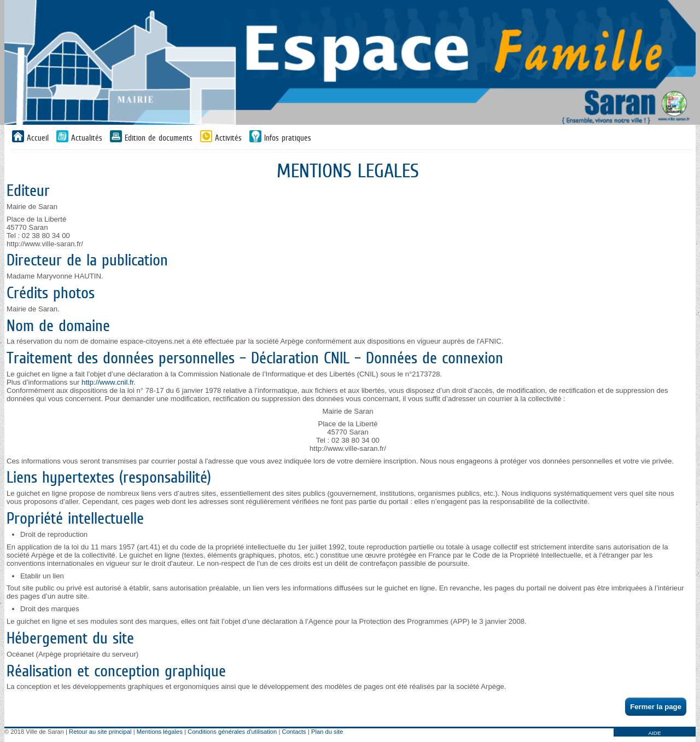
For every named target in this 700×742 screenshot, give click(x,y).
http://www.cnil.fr (107, 382)
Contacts (294, 732)
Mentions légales (160, 732)
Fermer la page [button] (656, 707)
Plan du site (327, 732)
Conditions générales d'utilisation (232, 732)
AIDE (654, 733)
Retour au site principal (100, 732)
